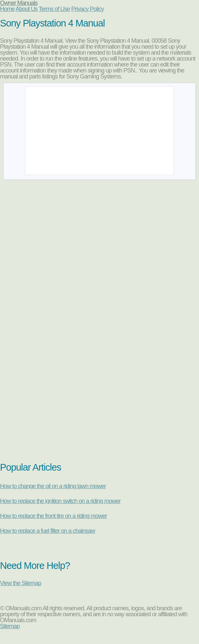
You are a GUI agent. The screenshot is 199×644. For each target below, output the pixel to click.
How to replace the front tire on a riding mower (53, 516)
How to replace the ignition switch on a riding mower (60, 501)
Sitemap (10, 626)
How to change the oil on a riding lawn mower (53, 486)
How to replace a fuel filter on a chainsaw (47, 531)
